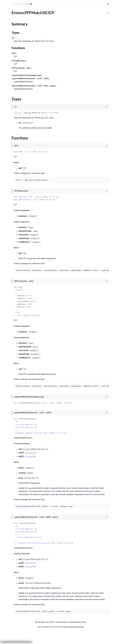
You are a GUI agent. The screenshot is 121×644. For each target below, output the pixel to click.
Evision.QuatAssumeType (12, 128)
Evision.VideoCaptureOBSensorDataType (17, 611)
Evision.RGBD (8, 135)
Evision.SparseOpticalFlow (13, 367)
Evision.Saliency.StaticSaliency (14, 284)
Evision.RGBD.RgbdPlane (12, 173)
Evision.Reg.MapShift (10, 217)
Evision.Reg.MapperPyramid (13, 243)
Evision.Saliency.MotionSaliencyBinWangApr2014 (17, 271)
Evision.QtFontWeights (11, 103)
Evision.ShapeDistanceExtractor (15, 316)
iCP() (45, 53)
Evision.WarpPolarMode (12, 634)
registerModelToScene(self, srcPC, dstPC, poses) (65, 86)
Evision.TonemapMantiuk (12, 506)
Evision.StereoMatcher (11, 402)
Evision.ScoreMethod (10, 300)
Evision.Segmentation (11, 306)
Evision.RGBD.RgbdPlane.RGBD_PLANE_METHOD (17, 176)
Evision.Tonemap (9, 500)
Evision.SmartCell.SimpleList (13, 351)
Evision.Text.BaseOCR (11, 446)
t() (44, 38)
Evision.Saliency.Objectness (13, 274)
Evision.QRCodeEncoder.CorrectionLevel (17, 84)
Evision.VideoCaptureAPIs (13, 608)
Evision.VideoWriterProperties (14, 630)
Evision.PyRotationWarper (13, 68)
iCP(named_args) (50, 61)
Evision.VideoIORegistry (12, 624)
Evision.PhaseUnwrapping (12, 46)
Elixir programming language (91, 640)
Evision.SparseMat (9, 363)
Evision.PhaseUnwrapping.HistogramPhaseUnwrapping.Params (17, 52)
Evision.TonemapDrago (11, 503)
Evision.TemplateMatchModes (14, 437)
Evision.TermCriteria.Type (12, 440)
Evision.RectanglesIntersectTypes (15, 198)
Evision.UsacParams (10, 576)
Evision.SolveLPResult (11, 354)
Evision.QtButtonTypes (11, 96)
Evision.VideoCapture (11, 605)
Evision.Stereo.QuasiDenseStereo (15, 386)
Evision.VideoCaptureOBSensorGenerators (17, 615)
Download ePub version (95, 635)
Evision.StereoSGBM (10, 405)
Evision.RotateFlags (10, 252)
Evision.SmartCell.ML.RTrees (13, 341)
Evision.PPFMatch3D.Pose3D (14, 33)
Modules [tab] (13, 11)
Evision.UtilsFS (8, 595)
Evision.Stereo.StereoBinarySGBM (16, 392)
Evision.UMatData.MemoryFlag (15, 567)
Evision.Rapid (7, 182)
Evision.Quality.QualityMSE (13, 119)
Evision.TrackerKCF (10, 535)
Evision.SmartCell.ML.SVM (13, 344)
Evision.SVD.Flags (9, 262)
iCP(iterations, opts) (52, 68)
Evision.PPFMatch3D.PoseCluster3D (17, 36)
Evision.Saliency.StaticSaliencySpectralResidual (17, 290)
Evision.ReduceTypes (10, 201)
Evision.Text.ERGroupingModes (15, 459)
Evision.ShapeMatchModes (13, 319)
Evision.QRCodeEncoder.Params (15, 93)
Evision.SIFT (7, 259)
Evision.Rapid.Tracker (10, 195)
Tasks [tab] (24, 11)
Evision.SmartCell (9, 335)
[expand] (33, 16)
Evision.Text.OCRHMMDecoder (15, 471)
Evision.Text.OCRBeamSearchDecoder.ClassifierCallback (17, 465)
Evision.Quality (8, 106)
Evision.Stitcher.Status (11, 414)
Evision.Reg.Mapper (10, 224)
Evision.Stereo (8, 376)
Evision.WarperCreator (11, 637)
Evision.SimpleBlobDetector (13, 328)
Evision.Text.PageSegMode (13, 481)
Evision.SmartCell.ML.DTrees (13, 338)
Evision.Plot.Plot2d (10, 62)
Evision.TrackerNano (10, 551)
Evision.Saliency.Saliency (12, 281)
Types (6, 23)
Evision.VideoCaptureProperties (15, 621)
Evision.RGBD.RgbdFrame (12, 157)
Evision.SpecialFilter (10, 373)
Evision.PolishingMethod (12, 65)
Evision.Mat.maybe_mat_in (56, 424)
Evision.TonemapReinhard (12, 510)
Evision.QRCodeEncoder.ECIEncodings (17, 87)
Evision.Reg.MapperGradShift (14, 236)
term (59, 296)
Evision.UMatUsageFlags (12, 570)
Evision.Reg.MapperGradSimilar (15, 239)
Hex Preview (68, 635)
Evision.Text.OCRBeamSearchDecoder (17, 462)
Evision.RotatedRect (10, 255)
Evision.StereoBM (9, 398)
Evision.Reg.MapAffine (11, 211)
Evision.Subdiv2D (9, 433)
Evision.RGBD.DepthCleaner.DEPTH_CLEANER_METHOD (17, 141)
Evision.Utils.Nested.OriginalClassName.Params (17, 592)
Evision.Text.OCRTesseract (13, 478)
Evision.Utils (7, 580)
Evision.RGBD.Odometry (12, 150)
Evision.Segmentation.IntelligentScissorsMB (17, 309)
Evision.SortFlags (9, 360)
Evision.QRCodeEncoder (12, 81)
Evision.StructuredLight (11, 417)
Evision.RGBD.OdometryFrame (15, 154)
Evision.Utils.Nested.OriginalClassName (17, 589)
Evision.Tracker (8, 513)
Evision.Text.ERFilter (10, 456)
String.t (73, 152)
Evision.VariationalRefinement (14, 599)
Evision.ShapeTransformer (12, 322)
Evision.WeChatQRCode (12, 640)
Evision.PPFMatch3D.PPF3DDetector (17, 30)
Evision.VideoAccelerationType (14, 602)
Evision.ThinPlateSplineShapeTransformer (17, 491)
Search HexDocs (79, 635)
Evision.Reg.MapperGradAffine (14, 227)
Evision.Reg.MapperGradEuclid (14, 230)
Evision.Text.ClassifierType (12, 449)
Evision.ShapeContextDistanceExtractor (17, 313)
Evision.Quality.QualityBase (13, 112)
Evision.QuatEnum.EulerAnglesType (16, 131)
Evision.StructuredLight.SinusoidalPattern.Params (17, 427)
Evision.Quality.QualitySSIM (13, 125)
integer (56, 200)
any (68, 197)
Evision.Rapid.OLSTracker (12, 189)
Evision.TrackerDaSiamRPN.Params (16, 526)
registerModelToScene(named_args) (58, 75)
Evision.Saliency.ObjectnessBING (15, 278)
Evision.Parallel (8, 39)
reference (83, 113)
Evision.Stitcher (8, 408)
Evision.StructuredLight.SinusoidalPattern (17, 424)
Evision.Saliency (8, 265)
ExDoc (65, 640)
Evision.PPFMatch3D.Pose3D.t (59, 544)
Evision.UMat (7, 564)
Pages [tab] (4, 11)
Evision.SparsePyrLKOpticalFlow (15, 370)
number (59, 433)
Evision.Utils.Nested (10, 586)
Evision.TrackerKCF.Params (13, 541)
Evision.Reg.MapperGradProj (14, 233)
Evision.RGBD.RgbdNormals (13, 163)
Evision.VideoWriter (10, 627)
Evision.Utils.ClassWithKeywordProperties (17, 583)
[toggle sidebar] (32, 4)
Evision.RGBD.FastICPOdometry (15, 144)
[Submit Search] (45, 4)
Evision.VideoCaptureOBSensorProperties (17, 618)
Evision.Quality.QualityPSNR (14, 122)
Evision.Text (7, 443)
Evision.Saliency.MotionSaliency (15, 268)
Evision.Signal (7, 325)
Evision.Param (8, 42)
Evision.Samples (8, 294)
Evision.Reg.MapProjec (11, 214)
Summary (8, 20)
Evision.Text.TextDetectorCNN (14, 487)
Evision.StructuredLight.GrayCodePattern (17, 421)
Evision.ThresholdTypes (11, 494)
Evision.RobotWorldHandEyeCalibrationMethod (17, 249)
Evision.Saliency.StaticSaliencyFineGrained (17, 287)
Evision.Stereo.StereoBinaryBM (15, 389)
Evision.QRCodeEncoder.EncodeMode (17, 90)
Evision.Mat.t (70, 433)
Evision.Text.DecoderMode (13, 452)
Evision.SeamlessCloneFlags (13, 303)
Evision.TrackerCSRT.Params (13, 519)
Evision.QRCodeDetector (12, 71)
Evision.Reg (6, 205)
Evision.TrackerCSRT (10, 516)
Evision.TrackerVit (9, 557)
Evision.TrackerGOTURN (12, 529)
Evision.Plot (7, 58)
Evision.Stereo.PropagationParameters (17, 383)
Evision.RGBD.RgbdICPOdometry (16, 160)
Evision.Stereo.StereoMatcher (14, 395)
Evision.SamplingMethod (12, 297)
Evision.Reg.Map (9, 208)
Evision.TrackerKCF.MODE (13, 538)
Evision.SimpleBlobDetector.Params (16, 332)
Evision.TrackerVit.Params (12, 560)
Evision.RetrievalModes (11, 246)
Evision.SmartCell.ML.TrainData (15, 348)
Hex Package (57, 635)
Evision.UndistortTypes (11, 573)
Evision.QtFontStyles (10, 100)
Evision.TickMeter (9, 497)
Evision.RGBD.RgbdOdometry (14, 170)
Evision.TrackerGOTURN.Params (15, 532)
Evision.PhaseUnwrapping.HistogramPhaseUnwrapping (17, 49)
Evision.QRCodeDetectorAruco (15, 74)
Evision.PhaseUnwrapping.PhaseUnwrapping (17, 55)
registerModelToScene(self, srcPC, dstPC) (61, 78)
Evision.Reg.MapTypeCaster (13, 220)
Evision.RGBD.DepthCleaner (13, 138)
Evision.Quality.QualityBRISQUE (15, 109)
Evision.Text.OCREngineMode (14, 468)
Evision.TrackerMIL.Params (13, 548)
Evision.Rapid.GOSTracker (12, 185)
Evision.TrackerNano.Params (13, 554)
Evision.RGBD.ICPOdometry (13, 147)
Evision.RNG (7, 179)
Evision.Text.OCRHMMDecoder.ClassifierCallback (17, 475)
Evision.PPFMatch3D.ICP (12, 16)
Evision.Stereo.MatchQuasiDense (15, 379)
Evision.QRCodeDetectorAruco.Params (17, 77)
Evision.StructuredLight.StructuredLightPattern (17, 430)
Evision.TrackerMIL (10, 545)
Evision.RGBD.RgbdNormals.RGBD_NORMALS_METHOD (17, 166)
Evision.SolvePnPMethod (12, 357)
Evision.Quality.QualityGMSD (14, 116)
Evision (5, 3)
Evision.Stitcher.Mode (11, 411)
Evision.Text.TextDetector (12, 484)
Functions (8, 25)
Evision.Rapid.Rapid (10, 192)
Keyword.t (57, 197)
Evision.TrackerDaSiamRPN (13, 522)
